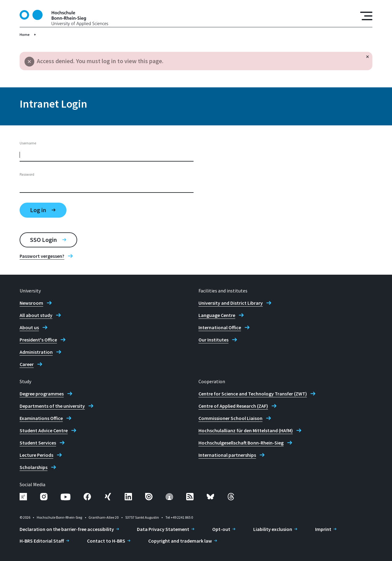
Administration (36, 352)
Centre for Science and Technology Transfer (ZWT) (253, 394)
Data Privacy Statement (163, 529)
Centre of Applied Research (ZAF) (233, 406)
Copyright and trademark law (180, 541)
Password (27, 174)
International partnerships (227, 455)
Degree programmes (42, 394)
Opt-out (221, 529)
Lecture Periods (36, 455)
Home (25, 34)
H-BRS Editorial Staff (42, 541)
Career (27, 364)
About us (29, 327)
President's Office (38, 340)
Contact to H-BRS (106, 541)
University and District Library (231, 303)
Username (28, 143)
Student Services (38, 443)
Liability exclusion (273, 529)
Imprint (323, 529)
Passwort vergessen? (42, 256)
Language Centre (217, 315)
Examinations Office (41, 418)
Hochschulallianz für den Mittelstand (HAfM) (246, 430)
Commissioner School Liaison (230, 418)
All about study (36, 315)
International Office (220, 327)
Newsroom (31, 303)
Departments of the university (52, 406)
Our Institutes (213, 340)
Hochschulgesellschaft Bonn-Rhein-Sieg (241, 443)
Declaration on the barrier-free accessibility (67, 529)
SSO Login (43, 240)
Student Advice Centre (44, 430)
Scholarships (34, 467)
